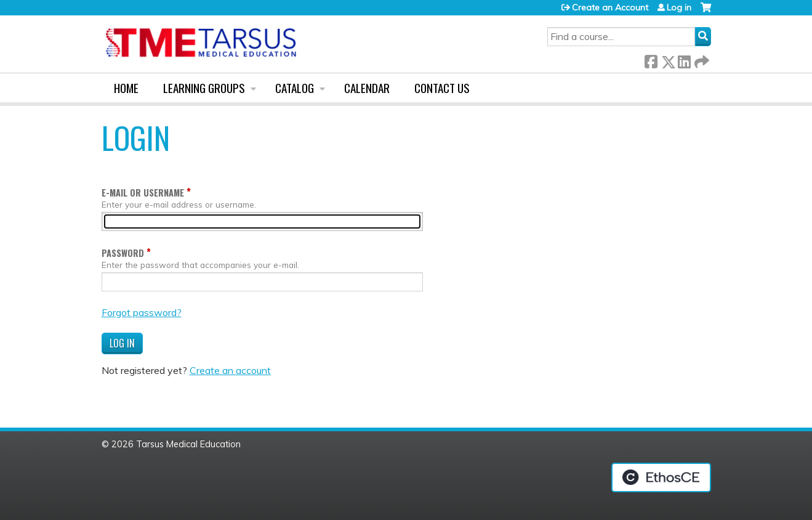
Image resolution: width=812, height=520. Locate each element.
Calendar (367, 88)
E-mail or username (143, 193)
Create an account (230, 370)
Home (126, 88)
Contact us (442, 88)
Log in (679, 7)
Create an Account (610, 7)
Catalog (295, 88)
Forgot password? (142, 312)
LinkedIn (684, 59)
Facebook (651, 59)
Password (123, 253)
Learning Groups (204, 88)
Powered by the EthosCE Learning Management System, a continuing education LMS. (661, 477)
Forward (701, 59)
